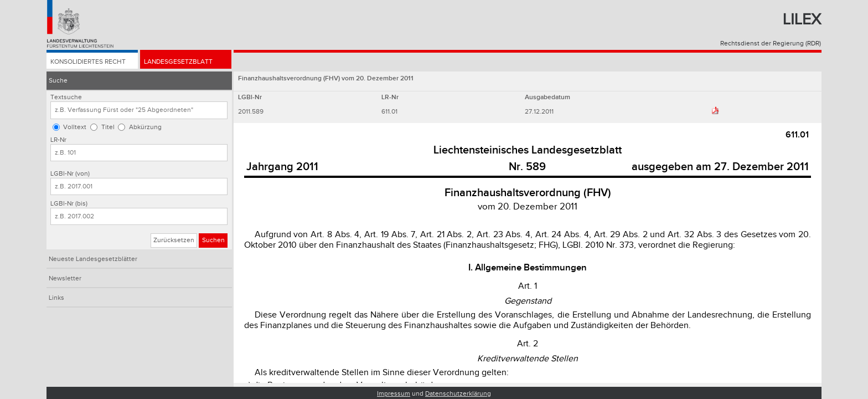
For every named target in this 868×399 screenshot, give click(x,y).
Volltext (75, 127)
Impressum (394, 394)
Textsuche (66, 97)
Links (56, 298)
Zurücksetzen (174, 240)
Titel (108, 127)
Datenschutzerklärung (458, 394)
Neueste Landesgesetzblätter (93, 259)
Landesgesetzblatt (178, 62)
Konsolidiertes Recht (88, 62)
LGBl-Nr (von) (70, 174)
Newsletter (65, 278)
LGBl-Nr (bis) (69, 204)
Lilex (802, 20)
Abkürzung (145, 127)
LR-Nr (58, 140)
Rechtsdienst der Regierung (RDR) (771, 44)
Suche (58, 81)
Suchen (213, 240)
